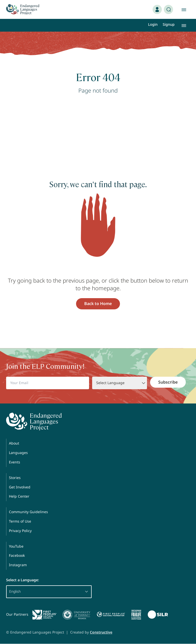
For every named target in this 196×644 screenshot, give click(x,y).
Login (153, 24)
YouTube (16, 546)
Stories (15, 478)
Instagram (18, 565)
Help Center (19, 496)
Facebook (17, 555)
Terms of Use (20, 521)
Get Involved (20, 487)
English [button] (49, 591)
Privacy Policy (20, 531)
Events (15, 462)
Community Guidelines (28, 512)
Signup (169, 24)
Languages (18, 453)
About (14, 443)
